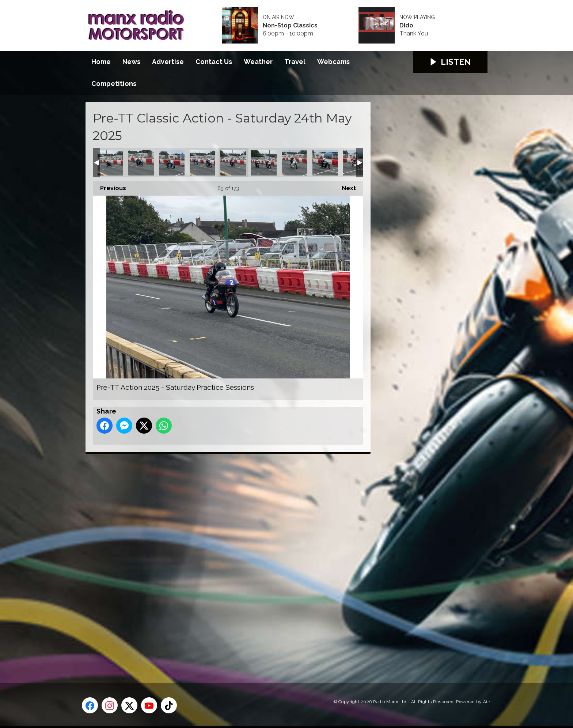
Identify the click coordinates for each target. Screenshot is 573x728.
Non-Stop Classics (290, 26)
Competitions (114, 84)
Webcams (333, 62)
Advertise (168, 62)
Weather (258, 62)
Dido (406, 26)
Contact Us (214, 62)
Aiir (487, 702)
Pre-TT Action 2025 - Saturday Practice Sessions (110, 163)
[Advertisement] (223, 560)
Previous (109, 186)
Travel (295, 62)
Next (345, 186)
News (131, 62)
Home (101, 62)
